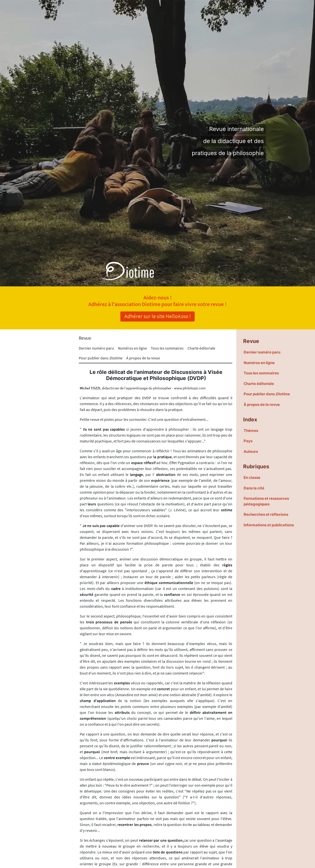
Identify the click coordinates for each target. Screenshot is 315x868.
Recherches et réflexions (266, 514)
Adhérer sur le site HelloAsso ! (157, 316)
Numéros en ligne (132, 348)
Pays (248, 441)
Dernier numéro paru (96, 348)
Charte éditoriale (201, 348)
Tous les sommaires (167, 348)
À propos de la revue (143, 358)
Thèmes (251, 431)
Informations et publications (269, 525)
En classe (252, 478)
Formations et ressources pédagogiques (266, 501)
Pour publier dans (101, 358)
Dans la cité (254, 488)
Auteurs (251, 451)
